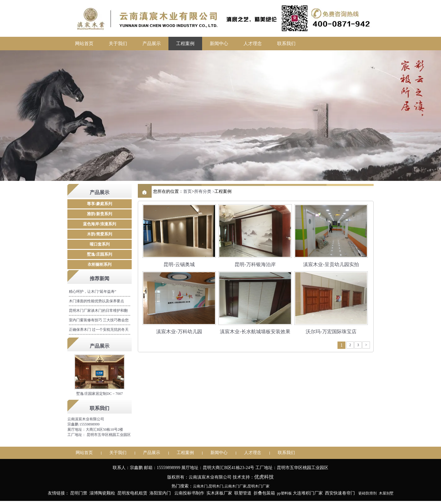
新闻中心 (219, 44)
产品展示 (152, 44)
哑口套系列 (100, 244)
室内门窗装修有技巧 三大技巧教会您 (99, 320)
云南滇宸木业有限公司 (86, 419)
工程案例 (185, 44)
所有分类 (203, 191)
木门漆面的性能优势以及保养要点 (96, 301)
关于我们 (118, 44)
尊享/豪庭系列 (100, 204)
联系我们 (286, 44)
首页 (187, 191)
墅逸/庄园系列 (100, 254)
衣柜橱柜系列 (100, 264)
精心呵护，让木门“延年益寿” (93, 292)
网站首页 (84, 44)
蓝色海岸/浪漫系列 (100, 224)
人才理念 (253, 44)
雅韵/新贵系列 (100, 214)
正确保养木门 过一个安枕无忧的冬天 (99, 330)
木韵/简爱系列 (100, 234)
